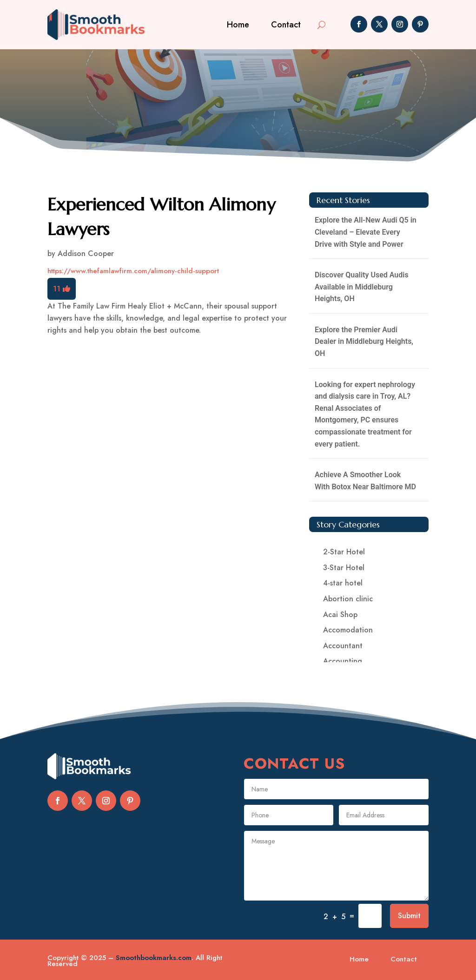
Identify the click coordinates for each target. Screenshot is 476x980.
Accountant (343, 646)
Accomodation (348, 630)
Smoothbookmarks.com (154, 958)
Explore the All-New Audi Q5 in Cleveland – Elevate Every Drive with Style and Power (366, 232)
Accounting (343, 661)
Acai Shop (340, 615)
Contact (286, 25)
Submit (409, 916)
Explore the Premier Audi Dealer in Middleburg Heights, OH (364, 342)
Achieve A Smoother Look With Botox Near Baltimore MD (365, 481)
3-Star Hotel (344, 568)
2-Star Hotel (344, 552)
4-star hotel (343, 583)
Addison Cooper (86, 253)
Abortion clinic (348, 599)
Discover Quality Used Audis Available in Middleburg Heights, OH (362, 287)
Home (238, 25)
